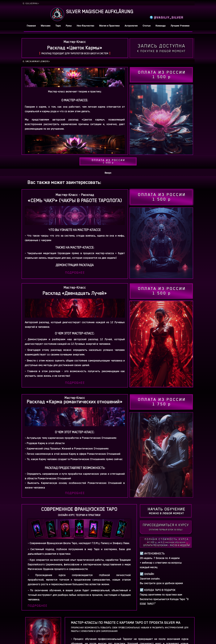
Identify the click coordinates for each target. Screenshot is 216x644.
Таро (58, 26)
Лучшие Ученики (180, 26)
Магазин (46, 26)
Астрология (131, 26)
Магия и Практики (110, 26)
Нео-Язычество (86, 26)
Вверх (108, 173)
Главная (32, 26)
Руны (69, 26)
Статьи (147, 26)
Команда (161, 26)
